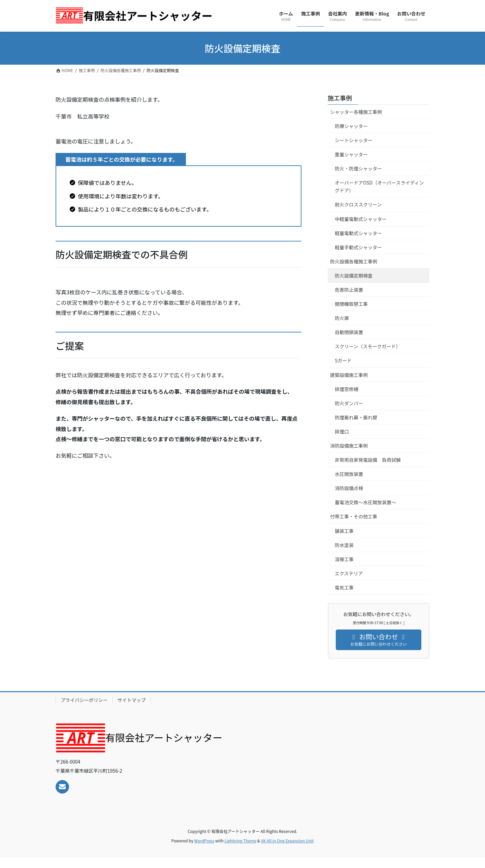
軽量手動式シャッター (361, 247)
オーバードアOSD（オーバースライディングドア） (379, 186)
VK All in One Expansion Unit (287, 841)
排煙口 (342, 431)
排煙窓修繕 (347, 389)
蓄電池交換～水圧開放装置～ (365, 502)
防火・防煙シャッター (358, 168)
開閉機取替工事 (351, 304)
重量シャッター (351, 154)
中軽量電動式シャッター (361, 219)
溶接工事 (344, 559)
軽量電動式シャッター (361, 233)
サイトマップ (132, 700)
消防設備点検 (349, 488)
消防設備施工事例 (349, 446)
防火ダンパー (349, 403)
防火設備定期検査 (354, 276)
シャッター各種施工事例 (356, 112)
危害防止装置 (349, 290)
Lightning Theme (240, 841)
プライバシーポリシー (84, 700)
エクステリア (349, 573)
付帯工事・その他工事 (354, 516)
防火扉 (342, 318)
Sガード (346, 360)
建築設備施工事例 (349, 375)
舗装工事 (344, 531)
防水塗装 (344, 545)
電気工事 (344, 587)
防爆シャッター (351, 126)
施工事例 (340, 98)
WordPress (204, 841)
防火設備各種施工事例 (354, 261)
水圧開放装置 (349, 474)
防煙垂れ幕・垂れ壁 (356, 417)
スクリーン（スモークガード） (368, 346)
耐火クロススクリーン (358, 204)
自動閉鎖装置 (349, 332)
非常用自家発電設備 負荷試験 (368, 460)
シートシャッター (356, 140)
